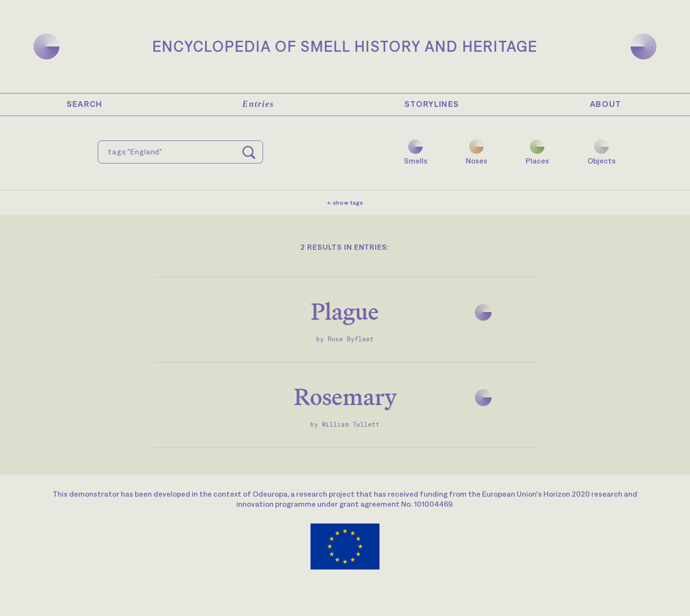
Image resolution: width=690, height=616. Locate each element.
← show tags (345, 203)
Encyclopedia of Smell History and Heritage (345, 46)
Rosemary (345, 397)
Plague (345, 311)
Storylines (432, 104)
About (606, 104)
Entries (258, 104)
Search (85, 104)
